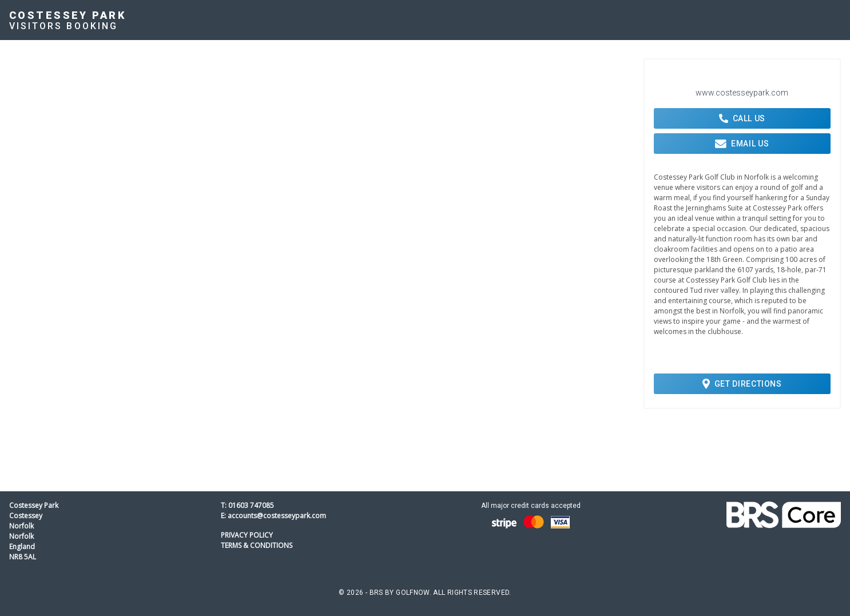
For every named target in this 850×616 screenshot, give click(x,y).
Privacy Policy (247, 535)
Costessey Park (67, 15)
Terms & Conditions (257, 545)
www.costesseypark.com (742, 93)
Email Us (742, 144)
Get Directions (742, 384)
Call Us (742, 118)
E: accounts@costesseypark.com (273, 516)
